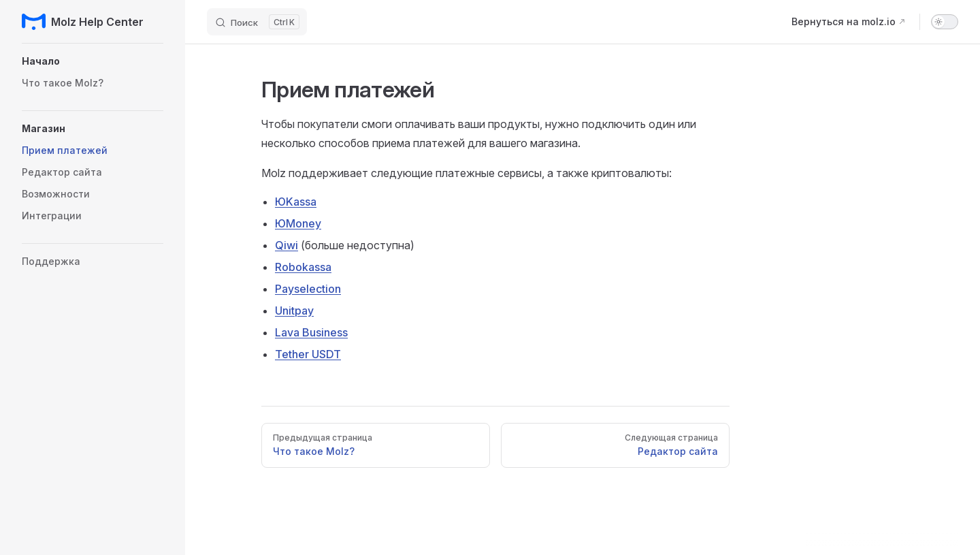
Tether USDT (308, 354)
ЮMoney (298, 223)
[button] (93, 61)
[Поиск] (257, 22)
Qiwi (287, 245)
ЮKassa (296, 202)
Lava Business (311, 332)
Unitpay (294, 311)
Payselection (308, 289)
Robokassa (303, 267)
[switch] (945, 22)
